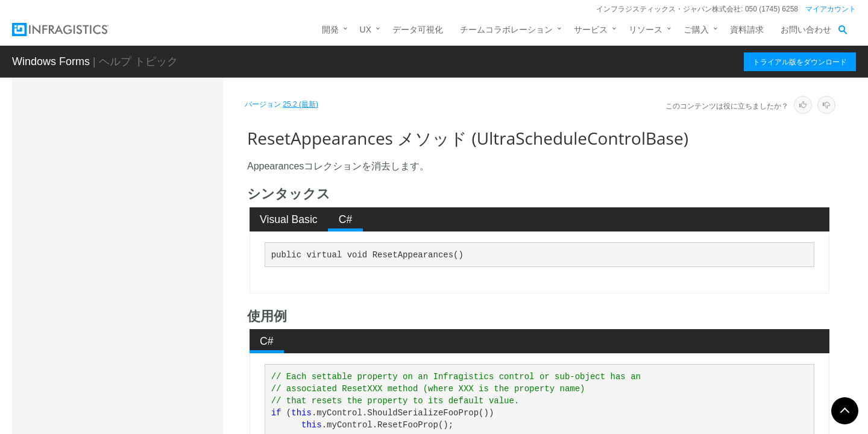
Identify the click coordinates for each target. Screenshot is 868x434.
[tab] (289, 219)
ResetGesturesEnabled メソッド (159, 364)
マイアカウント (831, 9)
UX (366, 30)
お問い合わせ (806, 30)
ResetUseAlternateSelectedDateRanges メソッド (160, 397)
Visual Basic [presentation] (289, 219)
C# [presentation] (346, 219)
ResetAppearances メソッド (157, 295)
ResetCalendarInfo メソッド (155, 316)
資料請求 (747, 30)
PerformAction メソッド (146, 274)
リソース (646, 30)
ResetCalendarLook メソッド (157, 337)
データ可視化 (418, 30)
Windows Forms (51, 61)
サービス (591, 30)
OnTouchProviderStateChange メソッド (160, 225)
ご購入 (696, 30)
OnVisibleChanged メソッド (154, 253)
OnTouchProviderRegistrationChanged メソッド (159, 192)
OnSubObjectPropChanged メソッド (158, 159)
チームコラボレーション (506, 30)
